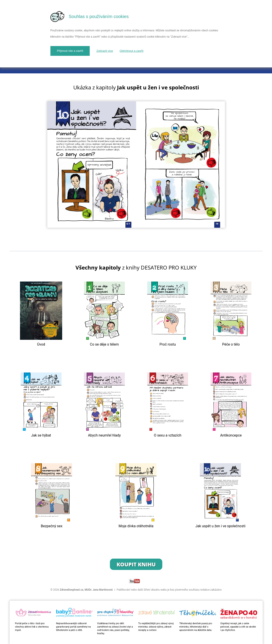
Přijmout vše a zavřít (70, 51)
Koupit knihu (136, 564)
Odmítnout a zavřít (132, 51)
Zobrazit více (105, 51)
